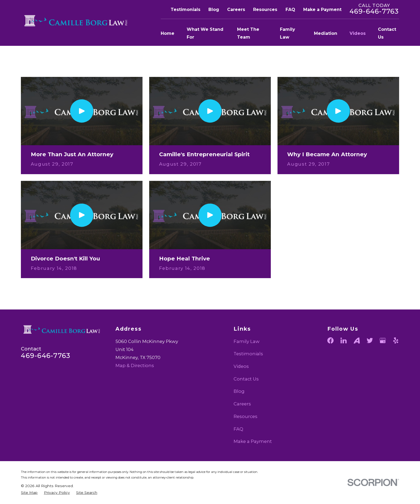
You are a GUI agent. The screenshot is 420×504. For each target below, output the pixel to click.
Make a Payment (322, 10)
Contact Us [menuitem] (387, 33)
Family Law (247, 341)
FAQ (290, 10)
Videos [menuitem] (358, 33)
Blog (214, 10)
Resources (265, 10)
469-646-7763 (374, 11)
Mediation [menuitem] (326, 33)
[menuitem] (29, 493)
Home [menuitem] (168, 33)
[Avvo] (357, 340)
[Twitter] (370, 340)
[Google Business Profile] (383, 340)
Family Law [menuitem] (288, 33)
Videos (241, 366)
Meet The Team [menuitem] (248, 33)
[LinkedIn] (344, 340)
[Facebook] (330, 340)
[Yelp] (396, 340)
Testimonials (185, 10)
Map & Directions (135, 365)
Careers (236, 10)
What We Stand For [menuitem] (205, 33)
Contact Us (246, 379)
